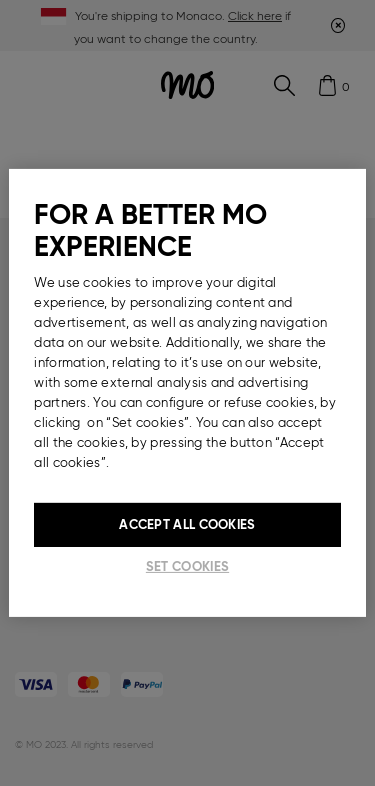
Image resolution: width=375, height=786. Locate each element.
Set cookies (187, 566)
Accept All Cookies (187, 524)
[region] (187, 393)
